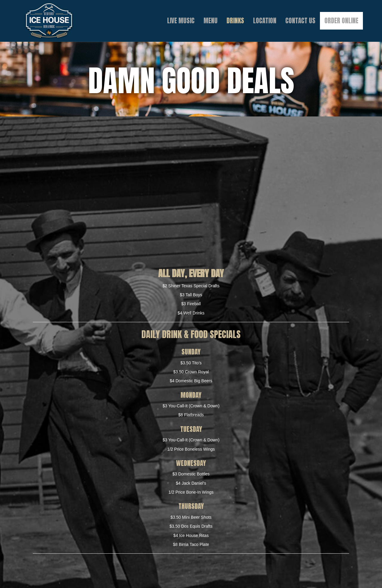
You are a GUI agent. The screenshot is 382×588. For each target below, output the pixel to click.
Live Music (181, 21)
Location (265, 21)
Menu (211, 21)
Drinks (235, 21)
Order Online (341, 21)
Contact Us (300, 21)
